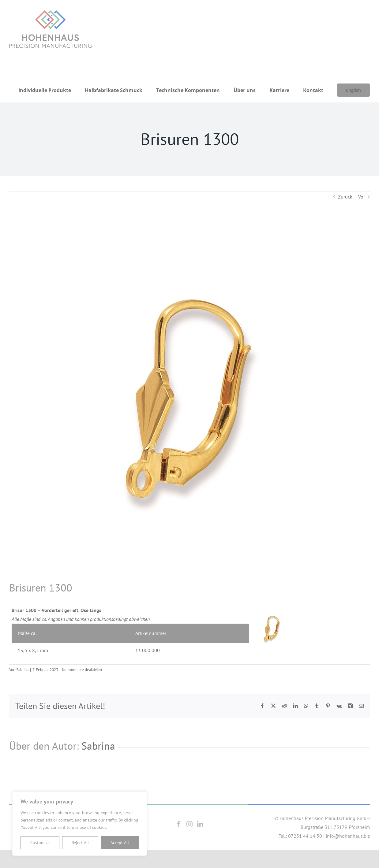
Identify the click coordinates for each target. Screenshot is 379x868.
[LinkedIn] (200, 824)
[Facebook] (179, 824)
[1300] (189, 401)
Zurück (345, 197)
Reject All (80, 843)
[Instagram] (189, 824)
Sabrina (22, 670)
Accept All (120, 843)
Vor (362, 197)
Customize (40, 843)
